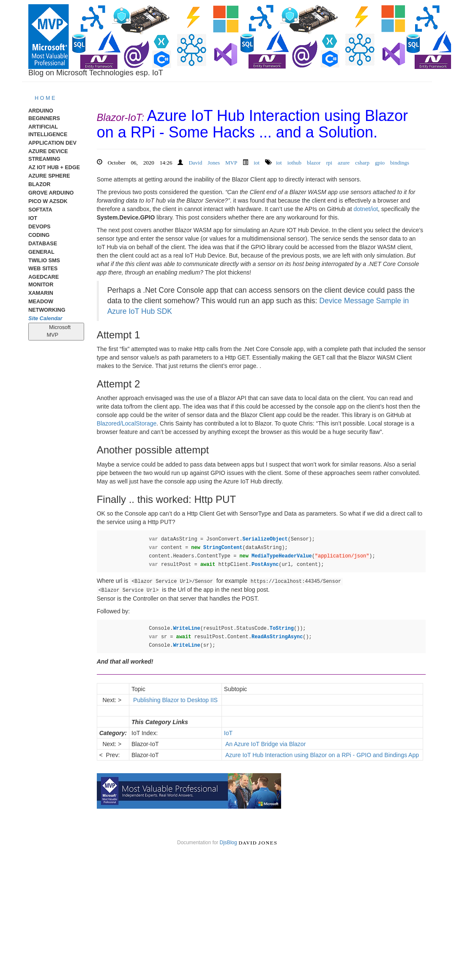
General (41, 252)
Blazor (39, 184)
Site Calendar (45, 318)
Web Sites (43, 269)
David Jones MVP (213, 162)
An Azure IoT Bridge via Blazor (266, 744)
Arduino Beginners (44, 115)
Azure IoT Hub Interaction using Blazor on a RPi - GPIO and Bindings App (322, 755)
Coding (39, 235)
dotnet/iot (366, 209)
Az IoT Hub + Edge (54, 167)
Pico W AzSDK (48, 201)
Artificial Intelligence (48, 131)
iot (257, 162)
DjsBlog (228, 843)
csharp (362, 162)
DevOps (40, 227)
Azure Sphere (49, 176)
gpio (380, 162)
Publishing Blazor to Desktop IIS (175, 700)
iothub (294, 162)
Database (43, 244)
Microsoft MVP (56, 331)
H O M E (45, 98)
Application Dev (52, 143)
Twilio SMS (44, 261)
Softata (40, 210)
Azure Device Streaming (48, 155)
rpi (329, 162)
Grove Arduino (51, 193)
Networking (47, 310)
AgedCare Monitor (44, 281)
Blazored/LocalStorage (127, 423)
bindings (400, 162)
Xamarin (41, 293)
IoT (33, 218)
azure (344, 162)
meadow (41, 302)
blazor (314, 162)
